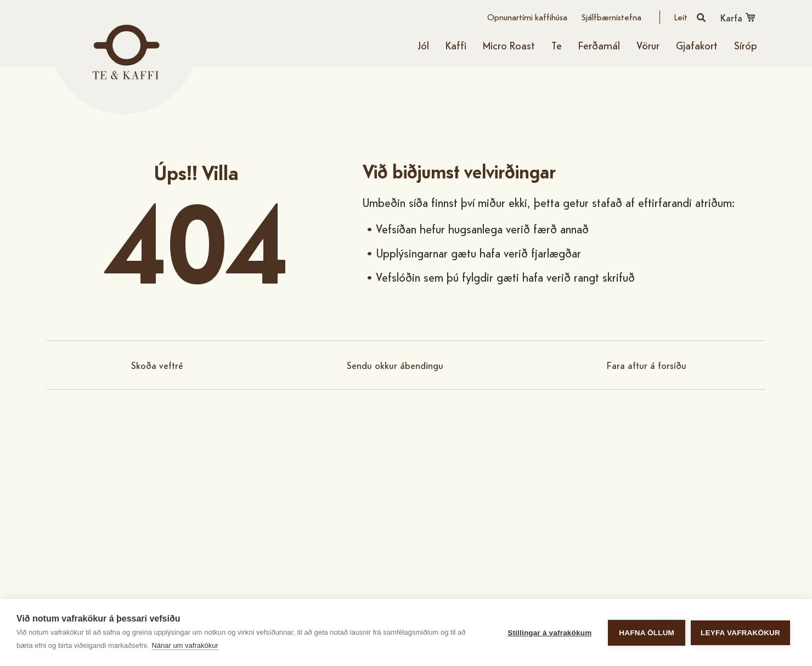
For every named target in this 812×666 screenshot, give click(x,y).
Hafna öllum (647, 633)
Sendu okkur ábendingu (395, 365)
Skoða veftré (157, 365)
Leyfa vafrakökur (740, 633)
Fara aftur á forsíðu (647, 365)
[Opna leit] (690, 17)
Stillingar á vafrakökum (549, 633)
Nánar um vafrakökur (185, 645)
